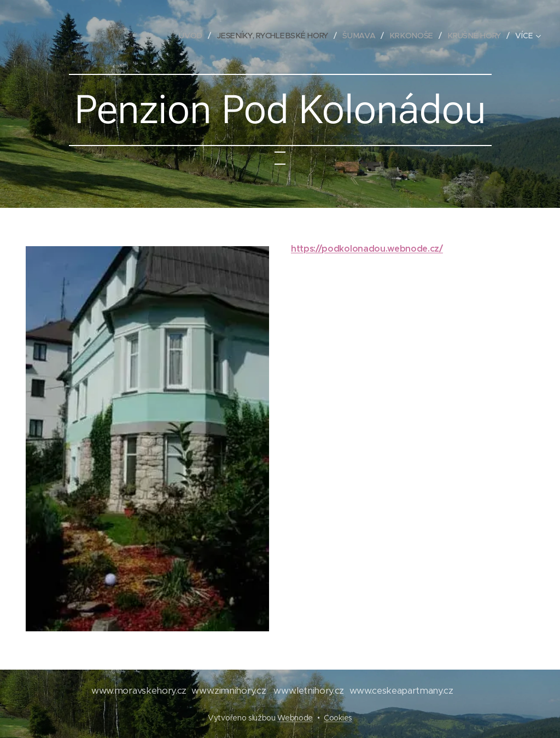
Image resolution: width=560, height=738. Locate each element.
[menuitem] (196, 36)
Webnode (295, 718)
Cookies (338, 718)
